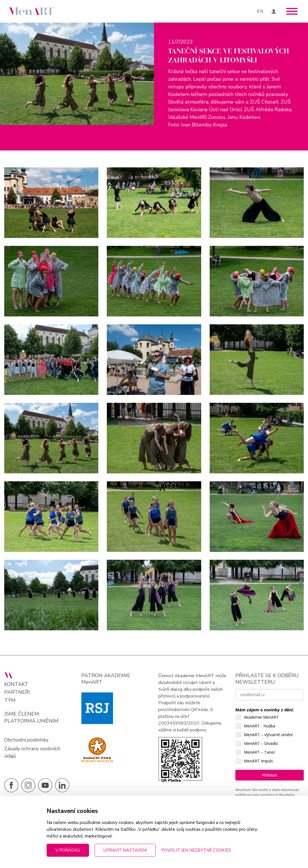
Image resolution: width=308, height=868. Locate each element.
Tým (10, 716)
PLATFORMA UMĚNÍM (31, 736)
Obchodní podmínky (27, 755)
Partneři (17, 708)
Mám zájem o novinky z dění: (265, 725)
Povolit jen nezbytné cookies (196, 850)
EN (260, 11)
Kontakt (16, 700)
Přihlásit (269, 790)
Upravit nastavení (125, 850)
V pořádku (68, 850)
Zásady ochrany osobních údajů (33, 768)
